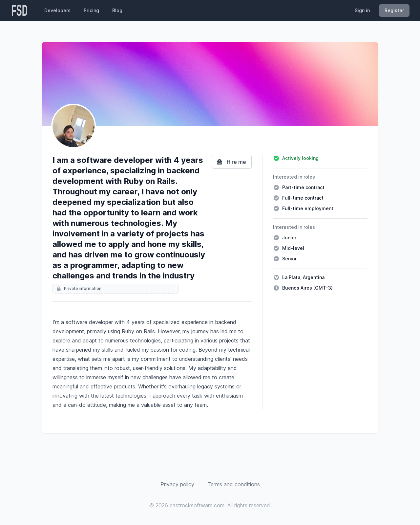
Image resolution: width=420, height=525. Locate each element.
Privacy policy (177, 484)
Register (394, 10)
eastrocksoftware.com (197, 505)
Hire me (231, 162)
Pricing (91, 10)
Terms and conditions (234, 484)
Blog (117, 10)
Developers (57, 10)
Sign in (362, 10)
